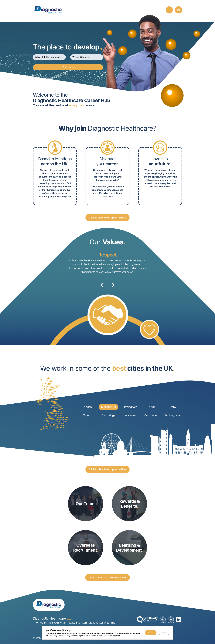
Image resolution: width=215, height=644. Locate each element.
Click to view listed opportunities (107, 218)
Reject (164, 633)
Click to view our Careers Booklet (107, 577)
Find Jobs (68, 67)
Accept (151, 633)
